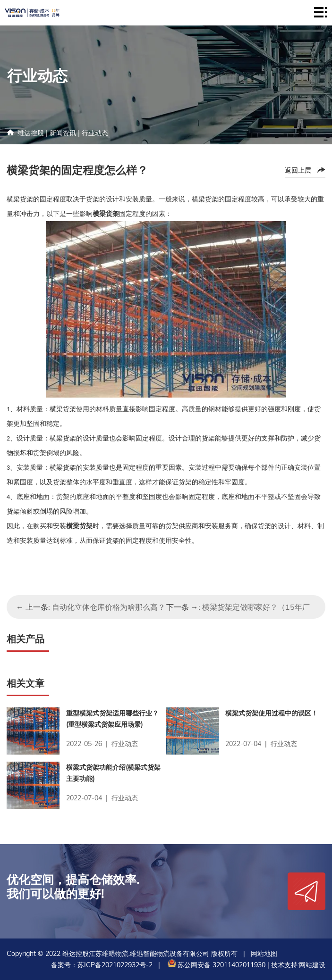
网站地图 (264, 954)
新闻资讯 (63, 133)
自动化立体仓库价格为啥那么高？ (109, 607)
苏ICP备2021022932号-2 (115, 965)
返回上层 (298, 170)
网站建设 (312, 965)
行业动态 (95, 133)
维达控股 (31, 133)
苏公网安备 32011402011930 (216, 965)
